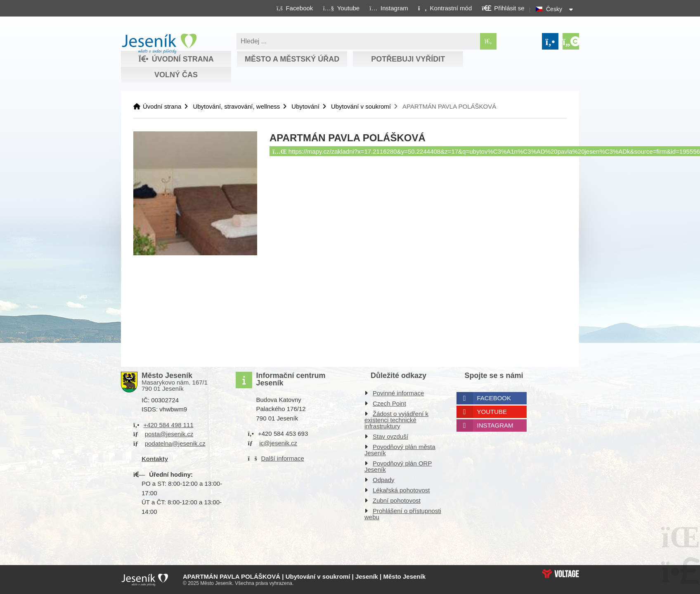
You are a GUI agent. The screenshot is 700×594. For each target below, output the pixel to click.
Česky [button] (554, 9)
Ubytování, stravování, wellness (236, 106)
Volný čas (176, 75)
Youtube (492, 412)
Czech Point (389, 403)
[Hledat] (488, 41)
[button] (445, 8)
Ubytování (305, 106)
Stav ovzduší (390, 436)
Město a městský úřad (292, 59)
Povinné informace (398, 393)
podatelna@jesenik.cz (175, 443)
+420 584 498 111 (168, 425)
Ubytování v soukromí (361, 106)
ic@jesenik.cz (278, 443)
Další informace (283, 458)
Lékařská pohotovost (401, 490)
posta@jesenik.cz (169, 434)
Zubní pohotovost (397, 500)
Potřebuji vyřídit (408, 59)
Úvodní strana (159, 44)
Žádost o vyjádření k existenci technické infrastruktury (396, 420)
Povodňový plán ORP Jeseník (398, 466)
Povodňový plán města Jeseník (400, 450)
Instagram (495, 425)
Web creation (560, 574)
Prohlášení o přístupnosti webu (403, 514)
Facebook (494, 398)
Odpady (384, 480)
